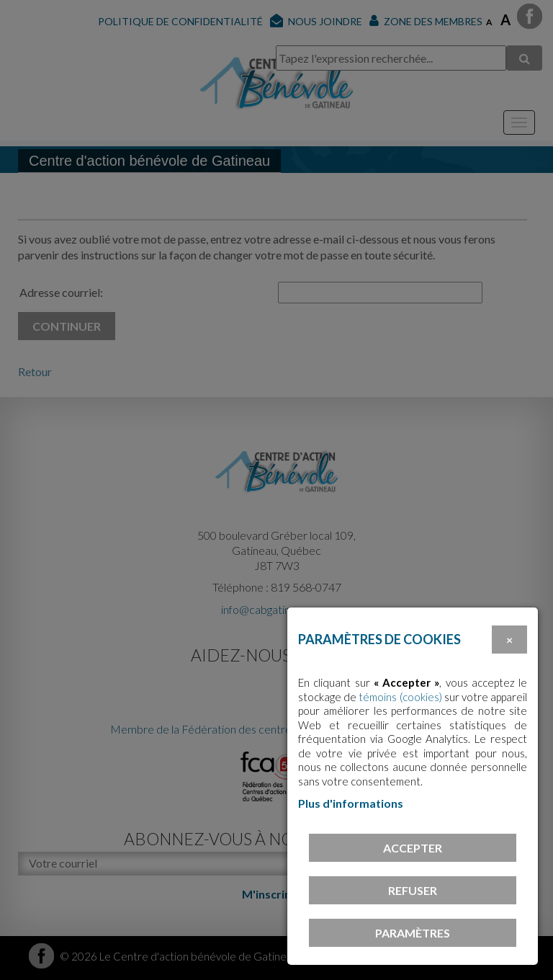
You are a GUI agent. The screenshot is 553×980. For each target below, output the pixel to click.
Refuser (413, 890)
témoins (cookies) (400, 697)
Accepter (413, 848)
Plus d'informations (351, 803)
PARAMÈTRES (413, 933)
